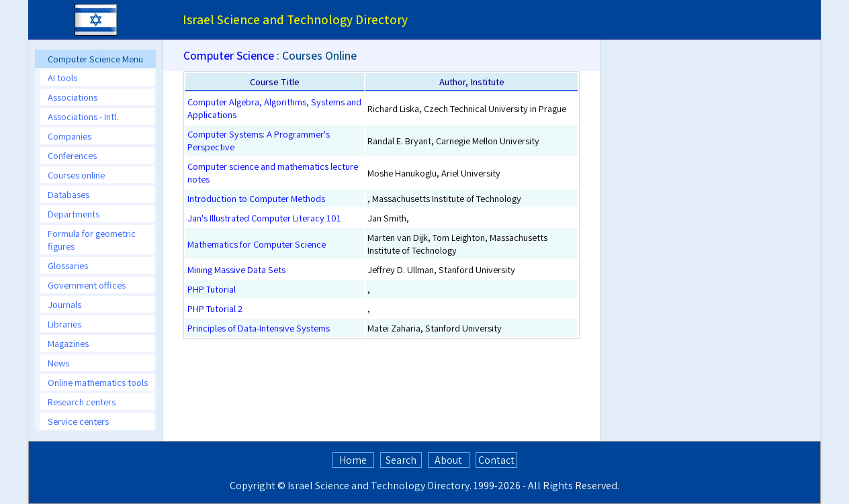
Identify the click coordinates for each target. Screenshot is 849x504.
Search (401, 460)
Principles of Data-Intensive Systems (259, 328)
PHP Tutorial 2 (215, 308)
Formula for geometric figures (92, 240)
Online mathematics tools (98, 382)
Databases (69, 194)
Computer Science (229, 55)
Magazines (68, 343)
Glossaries (68, 265)
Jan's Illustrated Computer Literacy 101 (264, 218)
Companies (70, 136)
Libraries (64, 324)
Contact (496, 460)
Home (353, 460)
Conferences (72, 155)
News (58, 363)
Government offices (87, 285)
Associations (73, 97)
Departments (74, 214)
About (448, 460)
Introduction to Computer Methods (256, 198)
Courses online (76, 175)
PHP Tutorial (212, 289)
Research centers (82, 402)
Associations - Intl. (83, 116)
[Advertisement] (719, 157)
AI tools (62, 78)
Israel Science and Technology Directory (378, 486)
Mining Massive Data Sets (236, 269)
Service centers (78, 421)
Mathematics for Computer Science (257, 244)
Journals (64, 304)
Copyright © (258, 486)
